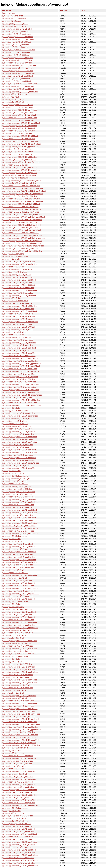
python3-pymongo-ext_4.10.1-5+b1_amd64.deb (21, 366)
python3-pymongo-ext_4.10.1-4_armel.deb (19, 296)
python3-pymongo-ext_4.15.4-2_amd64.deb (20, 703)
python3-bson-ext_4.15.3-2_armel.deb (17, 554)
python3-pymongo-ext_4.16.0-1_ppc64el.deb (20, 855)
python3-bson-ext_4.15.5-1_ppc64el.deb (18, 782)
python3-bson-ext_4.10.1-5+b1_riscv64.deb (20, 403)
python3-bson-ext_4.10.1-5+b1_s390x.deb (19, 398)
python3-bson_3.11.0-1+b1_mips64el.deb (19, 160)
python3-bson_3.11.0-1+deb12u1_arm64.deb (20, 207)
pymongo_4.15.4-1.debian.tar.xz (15, 601)
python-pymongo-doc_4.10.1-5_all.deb (18, 330)
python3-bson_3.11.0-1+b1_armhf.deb (18, 149)
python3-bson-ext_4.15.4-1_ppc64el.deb (18, 625)
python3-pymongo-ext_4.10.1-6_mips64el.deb (21, 463)
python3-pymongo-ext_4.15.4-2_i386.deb (19, 667)
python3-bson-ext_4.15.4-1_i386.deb (17, 615)
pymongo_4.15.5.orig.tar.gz (13, 753)
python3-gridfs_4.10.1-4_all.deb (15, 267)
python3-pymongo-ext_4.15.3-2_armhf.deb (19, 552)
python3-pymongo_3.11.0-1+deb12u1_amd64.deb (22, 220)
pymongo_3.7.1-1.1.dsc (12, 21)
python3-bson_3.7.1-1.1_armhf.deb (16, 52)
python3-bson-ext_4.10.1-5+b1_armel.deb (19, 387)
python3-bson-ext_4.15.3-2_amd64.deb (18, 567)
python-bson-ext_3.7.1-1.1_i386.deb (17, 42)
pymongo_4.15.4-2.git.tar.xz (13, 662)
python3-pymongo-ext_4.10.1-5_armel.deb (19, 348)
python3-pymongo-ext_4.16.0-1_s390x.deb (19, 829)
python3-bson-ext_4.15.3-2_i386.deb (17, 581)
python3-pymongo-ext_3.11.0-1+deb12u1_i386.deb (23, 201)
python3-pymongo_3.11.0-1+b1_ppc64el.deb (20, 147)
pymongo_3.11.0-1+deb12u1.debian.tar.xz (19, 175)
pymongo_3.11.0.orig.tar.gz (13, 100)
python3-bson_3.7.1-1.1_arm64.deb (16, 34)
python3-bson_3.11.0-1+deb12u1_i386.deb (19, 196)
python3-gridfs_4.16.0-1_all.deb (15, 821)
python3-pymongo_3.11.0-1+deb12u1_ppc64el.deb (23, 194)
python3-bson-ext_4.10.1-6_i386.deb (17, 429)
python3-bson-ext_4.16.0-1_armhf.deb (17, 847)
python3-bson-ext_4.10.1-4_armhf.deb (17, 277)
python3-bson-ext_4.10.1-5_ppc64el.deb (18, 316)
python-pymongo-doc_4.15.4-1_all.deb (18, 630)
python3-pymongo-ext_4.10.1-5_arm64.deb (20, 319)
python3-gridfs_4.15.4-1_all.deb (15, 638)
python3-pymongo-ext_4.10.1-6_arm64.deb (20, 442)
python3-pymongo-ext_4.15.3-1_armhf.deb (19, 500)
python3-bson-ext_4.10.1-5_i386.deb (17, 324)
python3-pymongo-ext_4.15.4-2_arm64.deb (20, 680)
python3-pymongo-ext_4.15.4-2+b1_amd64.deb (21, 724)
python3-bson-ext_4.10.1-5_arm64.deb (18, 314)
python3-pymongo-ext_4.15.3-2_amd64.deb (20, 575)
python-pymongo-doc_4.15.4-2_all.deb (18, 685)
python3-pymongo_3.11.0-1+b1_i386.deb (19, 128)
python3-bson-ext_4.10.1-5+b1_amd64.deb (19, 369)
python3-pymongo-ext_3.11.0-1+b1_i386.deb (20, 136)
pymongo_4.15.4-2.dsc (11, 659)
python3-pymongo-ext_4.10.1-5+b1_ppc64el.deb (22, 364)
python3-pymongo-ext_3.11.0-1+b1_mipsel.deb (21, 170)
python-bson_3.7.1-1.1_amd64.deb (16, 79)
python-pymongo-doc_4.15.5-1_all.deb (18, 761)
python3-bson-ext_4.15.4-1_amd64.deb (18, 620)
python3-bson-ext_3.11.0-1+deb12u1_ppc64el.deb (22, 188)
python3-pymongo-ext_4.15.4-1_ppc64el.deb (20, 628)
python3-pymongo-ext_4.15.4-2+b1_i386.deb (20, 735)
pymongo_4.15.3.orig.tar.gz (13, 473)
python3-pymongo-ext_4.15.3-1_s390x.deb (19, 513)
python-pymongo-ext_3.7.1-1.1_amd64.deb (19, 84)
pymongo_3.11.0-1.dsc (11, 97)
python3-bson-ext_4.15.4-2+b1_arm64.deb (19, 711)
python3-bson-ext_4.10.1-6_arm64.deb (18, 439)
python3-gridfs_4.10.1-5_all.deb (15, 335)
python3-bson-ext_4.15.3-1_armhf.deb (17, 494)
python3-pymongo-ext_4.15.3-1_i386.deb (19, 492)
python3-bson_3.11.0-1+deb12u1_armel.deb (20, 228)
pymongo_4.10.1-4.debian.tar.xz (15, 256)
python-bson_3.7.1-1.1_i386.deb (15, 47)
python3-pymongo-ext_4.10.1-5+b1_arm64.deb (21, 371)
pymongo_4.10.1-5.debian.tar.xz (15, 301)
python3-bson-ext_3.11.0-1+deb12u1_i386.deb (21, 199)
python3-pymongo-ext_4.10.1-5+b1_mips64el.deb (22, 395)
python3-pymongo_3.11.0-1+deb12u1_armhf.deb (22, 225)
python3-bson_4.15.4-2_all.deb (15, 690)
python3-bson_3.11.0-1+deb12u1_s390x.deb (20, 249)
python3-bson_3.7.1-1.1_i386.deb (16, 55)
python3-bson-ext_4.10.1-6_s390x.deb (18, 447)
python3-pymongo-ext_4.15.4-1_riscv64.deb (20, 654)
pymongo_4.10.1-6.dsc (11, 408)
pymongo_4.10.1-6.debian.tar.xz (15, 411)
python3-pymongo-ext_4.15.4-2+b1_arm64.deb (21, 714)
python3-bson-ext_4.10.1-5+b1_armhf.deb (19, 382)
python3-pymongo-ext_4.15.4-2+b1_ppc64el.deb (22, 730)
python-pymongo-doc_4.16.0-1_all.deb (18, 816)
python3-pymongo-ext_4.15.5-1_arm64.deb (20, 758)
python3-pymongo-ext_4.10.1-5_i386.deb (19, 327)
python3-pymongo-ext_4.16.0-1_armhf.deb (19, 850)
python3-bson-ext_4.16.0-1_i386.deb (17, 839)
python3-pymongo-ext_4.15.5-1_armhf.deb (19, 779)
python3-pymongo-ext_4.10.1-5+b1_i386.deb (20, 377)
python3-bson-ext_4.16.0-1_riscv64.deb (18, 858)
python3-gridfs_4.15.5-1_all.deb (15, 769)
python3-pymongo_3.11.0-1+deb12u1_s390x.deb (22, 251)
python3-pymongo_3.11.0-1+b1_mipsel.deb (20, 173)
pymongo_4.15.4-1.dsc (11, 604)
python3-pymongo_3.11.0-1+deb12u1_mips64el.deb (23, 246)
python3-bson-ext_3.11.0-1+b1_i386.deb (18, 131)
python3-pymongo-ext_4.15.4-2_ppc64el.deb (20, 672)
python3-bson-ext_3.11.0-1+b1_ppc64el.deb (20, 141)
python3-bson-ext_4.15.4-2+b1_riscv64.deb (20, 737)
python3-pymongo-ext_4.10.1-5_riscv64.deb (20, 353)
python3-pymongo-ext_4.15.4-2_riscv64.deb (20, 709)
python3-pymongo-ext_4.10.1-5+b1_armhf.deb (21, 384)
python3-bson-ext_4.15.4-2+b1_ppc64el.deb (20, 727)
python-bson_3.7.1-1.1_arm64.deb (16, 32)
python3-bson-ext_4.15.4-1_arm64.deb (18, 633)
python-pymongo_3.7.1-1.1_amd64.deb (18, 86)
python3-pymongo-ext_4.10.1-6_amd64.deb (20, 437)
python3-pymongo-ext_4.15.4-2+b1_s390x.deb (21, 745)
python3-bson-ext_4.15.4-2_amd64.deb (18, 701)
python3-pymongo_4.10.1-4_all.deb (16, 275)
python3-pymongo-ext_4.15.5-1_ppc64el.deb (20, 785)
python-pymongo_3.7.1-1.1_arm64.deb (18, 37)
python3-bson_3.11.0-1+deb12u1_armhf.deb (20, 222)
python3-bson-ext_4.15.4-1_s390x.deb (18, 646)
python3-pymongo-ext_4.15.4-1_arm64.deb (20, 641)
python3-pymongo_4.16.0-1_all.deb (16, 824)
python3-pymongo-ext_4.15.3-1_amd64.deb (20, 510)
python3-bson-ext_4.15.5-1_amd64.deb (18, 787)
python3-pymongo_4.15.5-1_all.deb (16, 774)
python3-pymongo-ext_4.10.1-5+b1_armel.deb (21, 390)
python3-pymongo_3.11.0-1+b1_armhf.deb (19, 152)
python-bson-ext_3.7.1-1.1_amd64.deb (18, 76)
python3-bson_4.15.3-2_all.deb (15, 570)
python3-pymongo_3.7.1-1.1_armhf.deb (18, 68)
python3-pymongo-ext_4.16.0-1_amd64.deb (20, 834)
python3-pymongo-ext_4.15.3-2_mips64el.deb (21, 594)
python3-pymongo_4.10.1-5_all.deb (16, 337)
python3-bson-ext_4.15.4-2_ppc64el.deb (18, 669)
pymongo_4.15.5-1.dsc (11, 751)
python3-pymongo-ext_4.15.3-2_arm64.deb (20, 547)
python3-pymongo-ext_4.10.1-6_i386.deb (19, 432)
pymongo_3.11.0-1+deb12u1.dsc (15, 178)
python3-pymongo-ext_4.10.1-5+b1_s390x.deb (21, 400)
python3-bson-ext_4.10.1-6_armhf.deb (17, 455)
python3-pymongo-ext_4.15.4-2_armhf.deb (19, 696)
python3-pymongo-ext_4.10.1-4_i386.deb (19, 285)
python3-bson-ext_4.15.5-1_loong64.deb (18, 803)
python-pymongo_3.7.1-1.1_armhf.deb (17, 58)
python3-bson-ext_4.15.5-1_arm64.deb (18, 756)
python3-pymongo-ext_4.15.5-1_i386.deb (19, 771)
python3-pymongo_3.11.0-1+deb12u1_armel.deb (22, 230)
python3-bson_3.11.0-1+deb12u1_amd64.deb (20, 212)
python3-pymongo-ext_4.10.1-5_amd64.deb (20, 311)
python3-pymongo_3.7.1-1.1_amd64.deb (18, 73)
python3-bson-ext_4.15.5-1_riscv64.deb (18, 798)
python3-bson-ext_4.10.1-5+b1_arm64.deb (19, 374)
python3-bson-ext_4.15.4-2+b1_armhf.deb (19, 717)
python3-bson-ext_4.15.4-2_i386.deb (17, 664)
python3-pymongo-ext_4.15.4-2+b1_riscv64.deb (21, 740)
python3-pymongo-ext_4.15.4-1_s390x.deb (19, 649)
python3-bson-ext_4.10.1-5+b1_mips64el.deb (20, 392)
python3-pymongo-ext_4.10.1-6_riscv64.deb (20, 468)
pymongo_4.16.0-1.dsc (11, 811)
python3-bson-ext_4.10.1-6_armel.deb (17, 445)
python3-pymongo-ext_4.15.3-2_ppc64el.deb (20, 562)
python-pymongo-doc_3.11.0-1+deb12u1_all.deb (22, 181)
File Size (63, 10)
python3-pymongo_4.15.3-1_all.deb (16, 486)
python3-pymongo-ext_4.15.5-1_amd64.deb (20, 790)
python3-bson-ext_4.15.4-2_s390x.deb (18, 677)
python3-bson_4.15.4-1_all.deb (15, 635)
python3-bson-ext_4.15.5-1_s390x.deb (18, 792)
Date (83, 10)
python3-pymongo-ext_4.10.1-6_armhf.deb (19, 458)
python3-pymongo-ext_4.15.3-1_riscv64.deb (20, 534)
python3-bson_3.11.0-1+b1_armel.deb (17, 113)
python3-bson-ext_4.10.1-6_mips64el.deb (19, 460)
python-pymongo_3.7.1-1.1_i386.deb (17, 60)
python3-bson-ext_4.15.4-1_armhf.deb (17, 609)
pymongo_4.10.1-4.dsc (11, 259)
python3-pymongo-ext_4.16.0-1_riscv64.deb (20, 860)
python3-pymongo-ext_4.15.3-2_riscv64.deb (20, 588)
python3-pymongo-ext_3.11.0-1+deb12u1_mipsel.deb (24, 238)
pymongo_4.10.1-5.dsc (11, 298)
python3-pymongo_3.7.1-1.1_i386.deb (17, 71)
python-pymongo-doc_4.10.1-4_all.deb (18, 269)
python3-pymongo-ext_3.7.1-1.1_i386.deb (19, 65)
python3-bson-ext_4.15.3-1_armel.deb (17, 515)
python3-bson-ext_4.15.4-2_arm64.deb (18, 675)
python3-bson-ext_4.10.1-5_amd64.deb (18, 309)
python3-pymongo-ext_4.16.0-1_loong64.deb (20, 866)
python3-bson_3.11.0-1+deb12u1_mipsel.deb (20, 233)
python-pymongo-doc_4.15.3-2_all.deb (18, 565)
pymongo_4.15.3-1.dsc (11, 471)
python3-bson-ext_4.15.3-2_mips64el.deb (19, 591)
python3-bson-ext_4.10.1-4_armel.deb (17, 293)
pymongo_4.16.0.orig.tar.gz (13, 813)
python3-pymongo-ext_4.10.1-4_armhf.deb (19, 280)
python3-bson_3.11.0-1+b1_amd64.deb (18, 120)
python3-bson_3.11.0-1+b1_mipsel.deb (18, 165)
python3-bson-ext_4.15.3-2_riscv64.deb (18, 586)
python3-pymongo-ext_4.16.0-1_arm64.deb (20, 842)
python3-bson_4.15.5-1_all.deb (15, 766)
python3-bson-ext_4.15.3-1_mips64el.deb (19, 526)
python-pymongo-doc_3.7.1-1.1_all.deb (18, 29)
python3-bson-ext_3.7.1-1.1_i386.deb (17, 63)
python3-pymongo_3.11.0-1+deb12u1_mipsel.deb (22, 241)
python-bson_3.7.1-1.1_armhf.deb (16, 45)
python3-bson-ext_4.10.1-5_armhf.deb (17, 340)
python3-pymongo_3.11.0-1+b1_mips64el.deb (21, 162)
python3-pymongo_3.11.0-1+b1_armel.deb (19, 115)
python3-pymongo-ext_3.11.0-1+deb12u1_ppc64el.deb (24, 191)
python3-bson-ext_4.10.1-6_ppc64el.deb (18, 413)
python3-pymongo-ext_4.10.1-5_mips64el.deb (21, 358)
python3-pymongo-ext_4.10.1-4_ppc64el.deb (20, 264)
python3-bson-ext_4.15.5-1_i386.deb (17, 764)
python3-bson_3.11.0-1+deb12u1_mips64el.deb (21, 243)
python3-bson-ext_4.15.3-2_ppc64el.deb (18, 557)
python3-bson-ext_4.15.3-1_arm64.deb (18, 520)
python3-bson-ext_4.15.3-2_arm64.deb (18, 544)
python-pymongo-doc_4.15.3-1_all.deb (18, 479)
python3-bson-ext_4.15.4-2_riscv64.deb (18, 706)
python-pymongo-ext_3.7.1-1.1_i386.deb (18, 50)
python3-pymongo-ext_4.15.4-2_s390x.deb (19, 683)
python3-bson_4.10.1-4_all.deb (15, 272)
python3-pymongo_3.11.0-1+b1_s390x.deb (19, 157)
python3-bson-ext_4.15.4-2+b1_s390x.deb (19, 743)
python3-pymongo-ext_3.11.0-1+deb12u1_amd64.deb (24, 217)
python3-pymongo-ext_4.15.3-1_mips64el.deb (21, 528)
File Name (6, 10)
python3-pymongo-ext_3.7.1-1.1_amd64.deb (20, 92)
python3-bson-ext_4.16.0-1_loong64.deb (18, 863)
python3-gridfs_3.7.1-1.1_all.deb (15, 24)
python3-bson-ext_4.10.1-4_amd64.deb (18, 288)
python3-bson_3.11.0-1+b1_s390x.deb (18, 154)
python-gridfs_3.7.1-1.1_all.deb (15, 26)
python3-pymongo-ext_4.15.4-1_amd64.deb (20, 622)
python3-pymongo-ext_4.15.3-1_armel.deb (19, 518)
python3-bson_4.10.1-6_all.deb (15, 421)
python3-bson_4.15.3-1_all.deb (15, 481)
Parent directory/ (9, 13)
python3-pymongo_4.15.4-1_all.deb (16, 643)
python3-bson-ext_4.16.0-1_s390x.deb (18, 826)
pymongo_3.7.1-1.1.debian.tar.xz (15, 18)
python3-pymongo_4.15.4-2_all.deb (16, 698)
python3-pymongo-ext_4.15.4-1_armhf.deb (19, 612)
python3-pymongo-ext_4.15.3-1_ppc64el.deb (20, 502)
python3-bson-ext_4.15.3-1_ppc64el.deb (18, 497)
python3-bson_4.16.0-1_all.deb (15, 818)
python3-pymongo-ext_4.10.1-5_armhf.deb (19, 343)
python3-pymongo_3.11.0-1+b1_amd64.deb (20, 126)
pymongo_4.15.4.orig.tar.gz (13, 607)
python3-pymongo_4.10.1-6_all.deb (16, 426)
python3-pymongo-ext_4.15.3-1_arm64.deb (20, 523)
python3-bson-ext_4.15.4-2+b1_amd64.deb (19, 722)
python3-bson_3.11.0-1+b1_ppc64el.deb (18, 139)
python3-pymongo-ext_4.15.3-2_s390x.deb (19, 599)
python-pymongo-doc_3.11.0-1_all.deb (18, 105)
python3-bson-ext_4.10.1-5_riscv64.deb (18, 351)
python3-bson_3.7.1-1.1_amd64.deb (17, 81)
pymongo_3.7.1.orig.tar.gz (13, 16)
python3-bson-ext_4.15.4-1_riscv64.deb (18, 651)
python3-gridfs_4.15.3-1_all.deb (15, 484)
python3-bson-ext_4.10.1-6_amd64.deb (18, 434)
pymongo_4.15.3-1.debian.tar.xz (15, 476)
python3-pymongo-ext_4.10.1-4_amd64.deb (20, 290)
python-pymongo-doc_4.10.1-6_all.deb (18, 418)
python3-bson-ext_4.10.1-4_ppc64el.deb (18, 262)
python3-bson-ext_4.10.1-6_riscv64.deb (18, 466)
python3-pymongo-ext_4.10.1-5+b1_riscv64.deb (21, 405)
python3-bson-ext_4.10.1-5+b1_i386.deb (18, 379)
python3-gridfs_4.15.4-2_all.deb (15, 693)
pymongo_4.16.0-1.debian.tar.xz (15, 808)
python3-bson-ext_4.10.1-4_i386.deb (17, 283)
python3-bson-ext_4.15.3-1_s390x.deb (18, 507)
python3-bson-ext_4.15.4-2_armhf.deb (17, 688)
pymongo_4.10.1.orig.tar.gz (13, 254)
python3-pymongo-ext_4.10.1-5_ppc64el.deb (20, 322)
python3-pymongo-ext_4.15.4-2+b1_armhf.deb (21, 719)
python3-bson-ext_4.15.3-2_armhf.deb (17, 549)
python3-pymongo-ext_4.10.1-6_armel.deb (19, 450)
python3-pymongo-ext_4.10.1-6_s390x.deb (19, 452)
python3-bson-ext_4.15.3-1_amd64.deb (18, 505)
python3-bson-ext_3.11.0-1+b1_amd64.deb (19, 118)
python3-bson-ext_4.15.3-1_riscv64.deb (18, 531)
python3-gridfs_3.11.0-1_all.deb (15, 102)
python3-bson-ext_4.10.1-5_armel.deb (17, 345)
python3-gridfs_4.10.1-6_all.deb (15, 424)
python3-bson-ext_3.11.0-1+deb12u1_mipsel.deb (22, 235)
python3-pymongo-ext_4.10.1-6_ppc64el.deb (20, 416)
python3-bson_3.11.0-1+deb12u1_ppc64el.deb (21, 186)
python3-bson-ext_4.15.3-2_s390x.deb (18, 596)
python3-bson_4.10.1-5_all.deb (15, 332)
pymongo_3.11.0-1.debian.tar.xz (15, 94)
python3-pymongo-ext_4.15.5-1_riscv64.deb (20, 800)
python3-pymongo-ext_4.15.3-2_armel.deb (19, 560)
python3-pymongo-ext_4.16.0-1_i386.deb (19, 845)
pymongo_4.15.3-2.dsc (11, 539)
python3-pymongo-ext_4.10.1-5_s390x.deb (19, 306)
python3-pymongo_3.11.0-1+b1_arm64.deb (20, 110)
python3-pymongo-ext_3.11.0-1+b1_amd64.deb (21, 123)
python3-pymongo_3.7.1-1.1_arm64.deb (18, 39)
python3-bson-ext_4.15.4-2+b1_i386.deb (18, 732)
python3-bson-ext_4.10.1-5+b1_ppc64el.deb (20, 361)
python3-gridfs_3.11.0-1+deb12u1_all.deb (19, 183)
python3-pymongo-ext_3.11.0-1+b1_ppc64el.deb (22, 144)
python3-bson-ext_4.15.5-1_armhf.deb (17, 777)
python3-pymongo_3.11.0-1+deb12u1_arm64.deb (22, 209)
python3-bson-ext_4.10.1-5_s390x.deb (18, 303)
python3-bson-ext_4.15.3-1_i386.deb (17, 489)
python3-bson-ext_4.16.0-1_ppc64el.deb (18, 852)
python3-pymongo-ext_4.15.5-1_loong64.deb (20, 805)
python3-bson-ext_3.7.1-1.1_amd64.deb (18, 89)
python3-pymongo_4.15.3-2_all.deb (16, 578)
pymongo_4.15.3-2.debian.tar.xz (15, 536)
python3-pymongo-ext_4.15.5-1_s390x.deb (19, 795)
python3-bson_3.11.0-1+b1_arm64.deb (18, 107)
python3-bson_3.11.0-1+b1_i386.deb (17, 133)
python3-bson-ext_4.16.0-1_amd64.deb (18, 832)
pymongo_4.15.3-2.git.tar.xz (13, 541)
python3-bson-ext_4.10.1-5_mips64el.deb (19, 356)
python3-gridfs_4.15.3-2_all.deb (15, 573)
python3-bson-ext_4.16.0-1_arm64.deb (18, 837)
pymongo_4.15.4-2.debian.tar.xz (15, 656)
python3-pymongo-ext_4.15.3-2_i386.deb (19, 583)
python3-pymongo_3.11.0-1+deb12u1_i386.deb (21, 204)
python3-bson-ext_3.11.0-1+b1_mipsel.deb (19, 167)
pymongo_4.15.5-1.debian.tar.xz (15, 748)
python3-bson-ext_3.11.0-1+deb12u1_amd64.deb (22, 215)
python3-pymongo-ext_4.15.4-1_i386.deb (19, 617)
